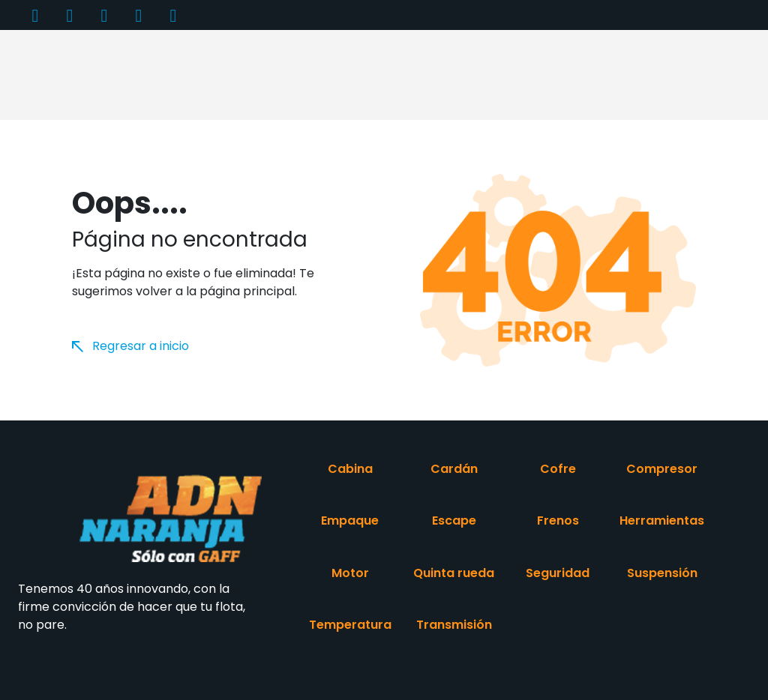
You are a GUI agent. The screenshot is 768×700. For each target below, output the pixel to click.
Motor (350, 573)
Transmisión (454, 625)
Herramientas (662, 521)
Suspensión (662, 573)
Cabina (350, 469)
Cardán (454, 469)
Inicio (91, 57)
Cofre (558, 469)
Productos (161, 57)
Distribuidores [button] (418, 57)
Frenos (558, 521)
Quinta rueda (454, 573)
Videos (567, 57)
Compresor (662, 469)
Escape (454, 521)
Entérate (497, 57)
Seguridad (558, 573)
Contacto (639, 57)
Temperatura (350, 625)
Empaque (350, 521)
